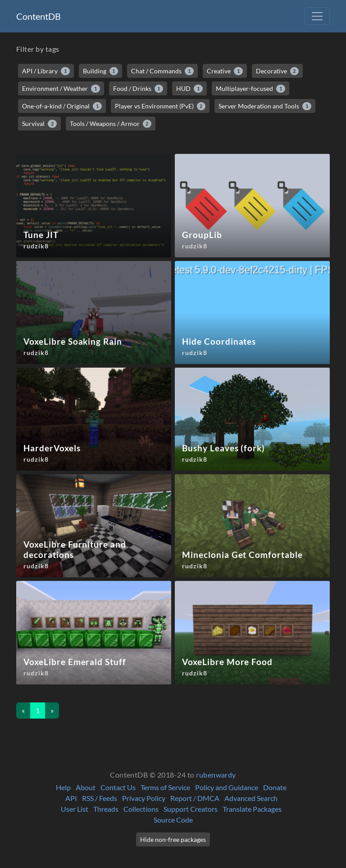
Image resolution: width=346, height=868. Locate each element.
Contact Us (118, 787)
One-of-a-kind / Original (62, 106)
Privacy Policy (144, 798)
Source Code (173, 820)
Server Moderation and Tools (265, 106)
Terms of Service (165, 787)
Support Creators (191, 809)
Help (63, 787)
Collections (141, 809)
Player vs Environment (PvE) (160, 106)
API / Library (46, 71)
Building (101, 71)
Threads (106, 809)
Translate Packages (252, 809)
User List (75, 809)
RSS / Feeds (100, 798)
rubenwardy (216, 775)
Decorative (278, 71)
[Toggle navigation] (317, 16)
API (71, 798)
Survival (39, 124)
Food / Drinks (138, 89)
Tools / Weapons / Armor (111, 124)
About (86, 787)
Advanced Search (251, 798)
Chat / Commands (162, 71)
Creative (225, 71)
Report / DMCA (195, 798)
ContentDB (39, 16)
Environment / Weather (61, 89)
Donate (275, 787)
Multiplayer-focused (250, 89)
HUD (189, 89)
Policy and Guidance (227, 787)
